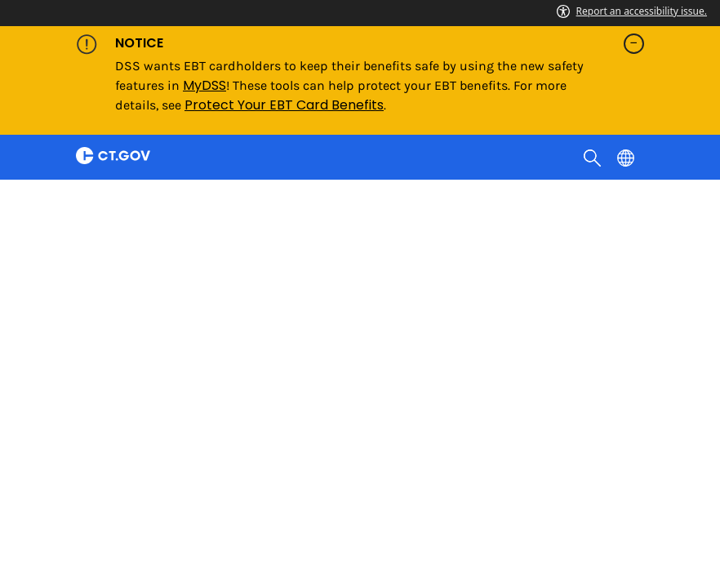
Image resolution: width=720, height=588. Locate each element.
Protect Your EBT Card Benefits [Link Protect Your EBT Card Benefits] (284, 105)
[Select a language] (627, 157)
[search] (594, 157)
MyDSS (204, 85)
